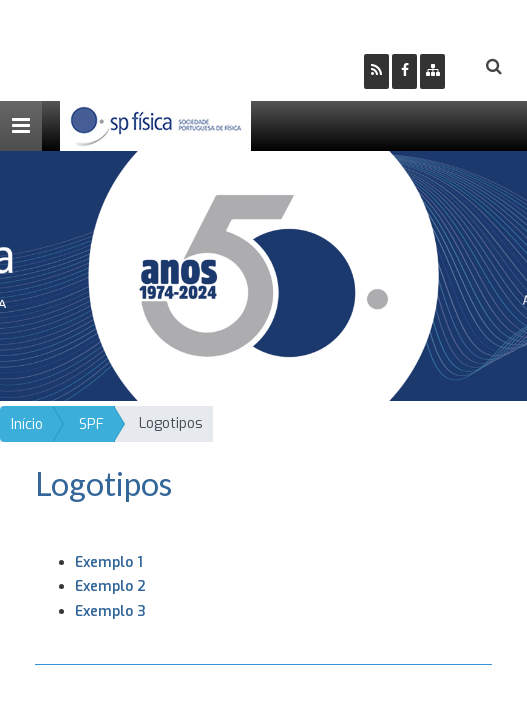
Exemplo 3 (110, 611)
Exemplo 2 (110, 586)
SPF (91, 424)
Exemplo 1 (109, 562)
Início (27, 424)
